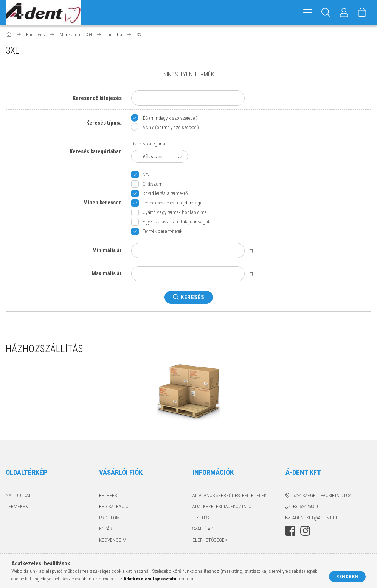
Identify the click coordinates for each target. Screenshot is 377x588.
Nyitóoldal (19, 495)
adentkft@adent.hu (316, 518)
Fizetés (201, 518)
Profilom (109, 518)
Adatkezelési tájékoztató (222, 506)
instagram (305, 531)
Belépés (108, 495)
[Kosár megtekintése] (362, 13)
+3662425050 (305, 506)
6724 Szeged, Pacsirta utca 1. (324, 495)
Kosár (106, 529)
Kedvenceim (113, 540)
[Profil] (344, 13)
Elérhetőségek (210, 540)
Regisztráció (114, 506)
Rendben (347, 576)
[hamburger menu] (308, 13)
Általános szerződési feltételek (230, 495)
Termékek (17, 506)
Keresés (193, 297)
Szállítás (203, 529)
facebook (290, 531)
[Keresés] (326, 13)
